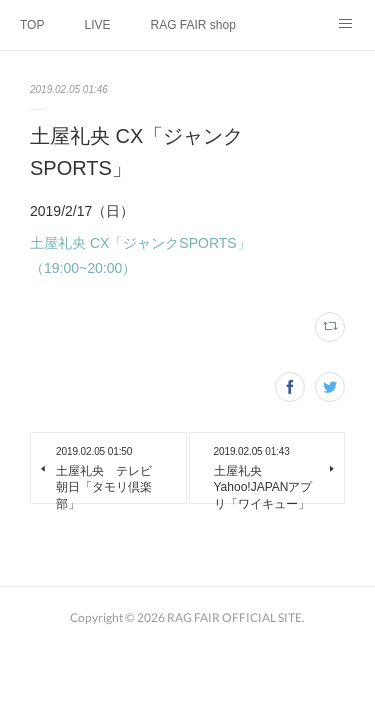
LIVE (97, 25)
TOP (32, 25)
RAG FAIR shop (192, 25)
